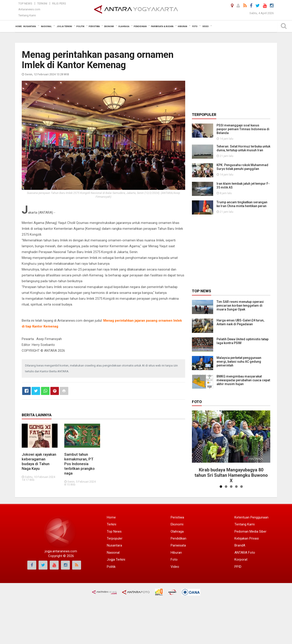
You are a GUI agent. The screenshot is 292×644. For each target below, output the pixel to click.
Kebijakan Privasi (247, 538)
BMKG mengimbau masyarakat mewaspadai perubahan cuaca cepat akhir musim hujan (243, 380)
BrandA (240, 545)
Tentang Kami (27, 15)
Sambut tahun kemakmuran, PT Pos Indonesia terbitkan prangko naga (79, 464)
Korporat (241, 559)
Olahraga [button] (124, 26)
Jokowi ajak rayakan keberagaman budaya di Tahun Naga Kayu (39, 461)
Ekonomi (177, 524)
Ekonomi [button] (109, 26)
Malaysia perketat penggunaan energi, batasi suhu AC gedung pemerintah (239, 362)
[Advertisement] (231, 78)
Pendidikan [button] (140, 26)
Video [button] (206, 26)
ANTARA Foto (245, 553)
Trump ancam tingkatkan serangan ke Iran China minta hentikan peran (242, 204)
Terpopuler (115, 538)
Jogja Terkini (116, 559)
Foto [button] (195, 26)
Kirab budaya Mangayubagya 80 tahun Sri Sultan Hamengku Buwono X (231, 475)
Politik (111, 567)
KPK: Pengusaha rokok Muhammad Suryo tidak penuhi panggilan (242, 167)
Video (175, 567)
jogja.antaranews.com (61, 551)
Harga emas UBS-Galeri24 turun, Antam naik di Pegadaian (240, 322)
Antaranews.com (29, 9)
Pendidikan (178, 538)
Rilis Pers (59, 3)
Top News (25, 3)
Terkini (42, 3)
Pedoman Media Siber (250, 531)
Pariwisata (178, 545)
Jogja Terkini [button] (64, 26)
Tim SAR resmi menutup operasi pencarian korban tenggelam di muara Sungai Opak (240, 306)
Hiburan (176, 553)
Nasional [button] (46, 26)
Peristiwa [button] (94, 26)
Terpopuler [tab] (204, 115)
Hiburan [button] (182, 26)
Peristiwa (177, 517)
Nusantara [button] (30, 26)
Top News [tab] (202, 291)
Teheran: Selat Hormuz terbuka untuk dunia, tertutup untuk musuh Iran (243, 148)
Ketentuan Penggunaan (251, 517)
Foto (197, 402)
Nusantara (114, 545)
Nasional (113, 553)
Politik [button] (80, 26)
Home (111, 517)
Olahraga (177, 531)
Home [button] (19, 26)
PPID (238, 567)
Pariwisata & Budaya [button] (162, 26)
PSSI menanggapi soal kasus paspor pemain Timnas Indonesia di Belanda (243, 129)
